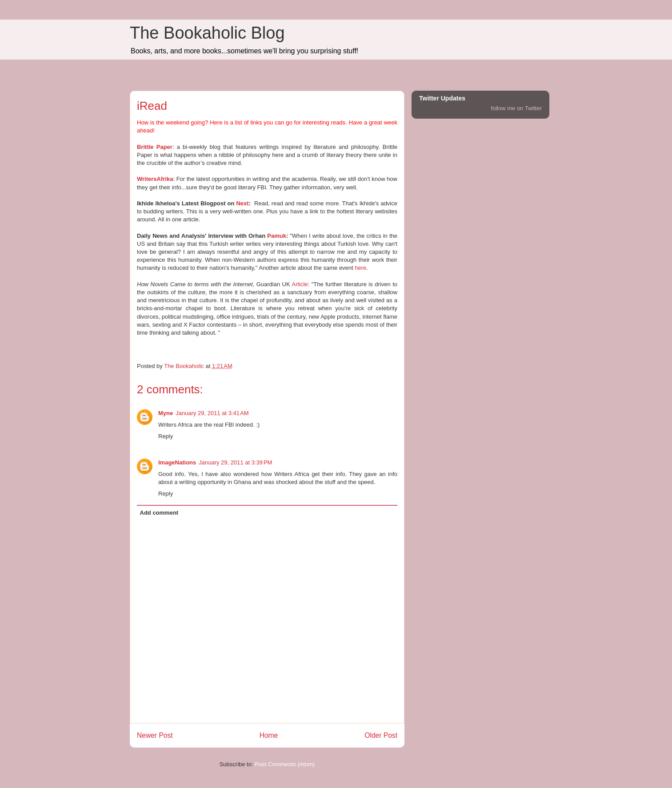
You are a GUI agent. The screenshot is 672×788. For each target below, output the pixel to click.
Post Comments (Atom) (285, 764)
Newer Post (155, 735)
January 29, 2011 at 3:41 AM (212, 413)
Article (300, 284)
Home (269, 735)
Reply (166, 436)
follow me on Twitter (516, 108)
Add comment (159, 513)
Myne (166, 413)
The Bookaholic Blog (207, 33)
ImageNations (177, 462)
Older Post (381, 735)
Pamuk (277, 236)
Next (242, 203)
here (360, 268)
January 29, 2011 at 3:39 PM (235, 462)
